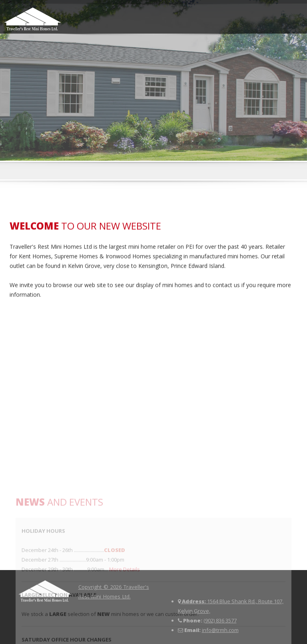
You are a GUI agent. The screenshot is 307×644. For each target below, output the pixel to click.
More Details (125, 624)
